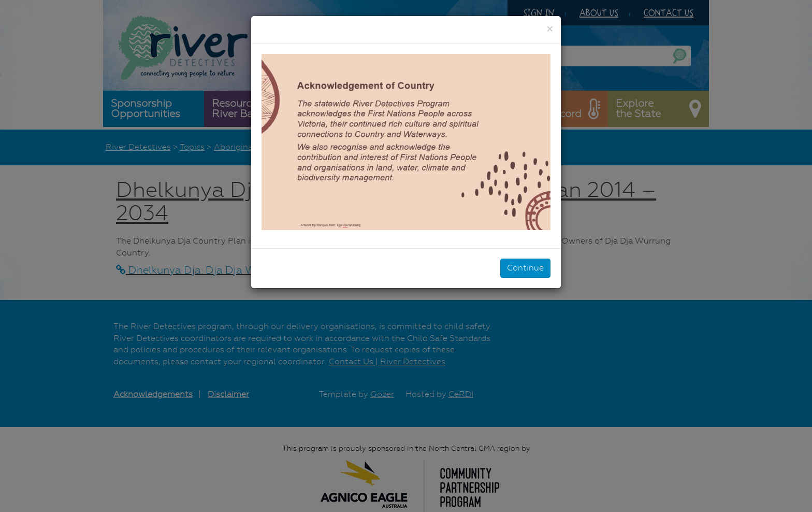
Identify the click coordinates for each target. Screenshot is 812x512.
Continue (525, 268)
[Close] (550, 29)
